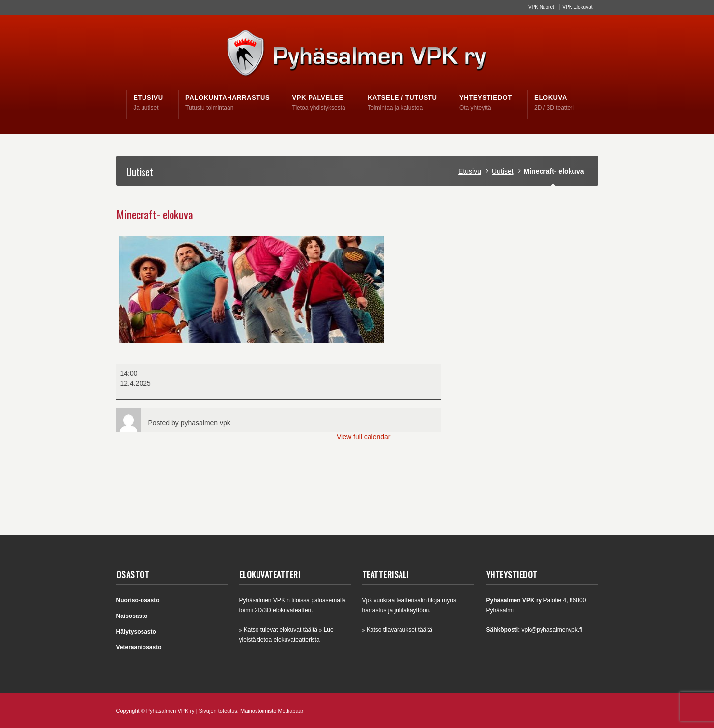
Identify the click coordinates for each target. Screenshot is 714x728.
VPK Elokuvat (577, 7)
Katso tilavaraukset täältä (400, 630)
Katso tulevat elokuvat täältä (281, 630)
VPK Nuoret (541, 7)
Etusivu (470, 171)
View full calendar (363, 437)
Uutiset (503, 171)
